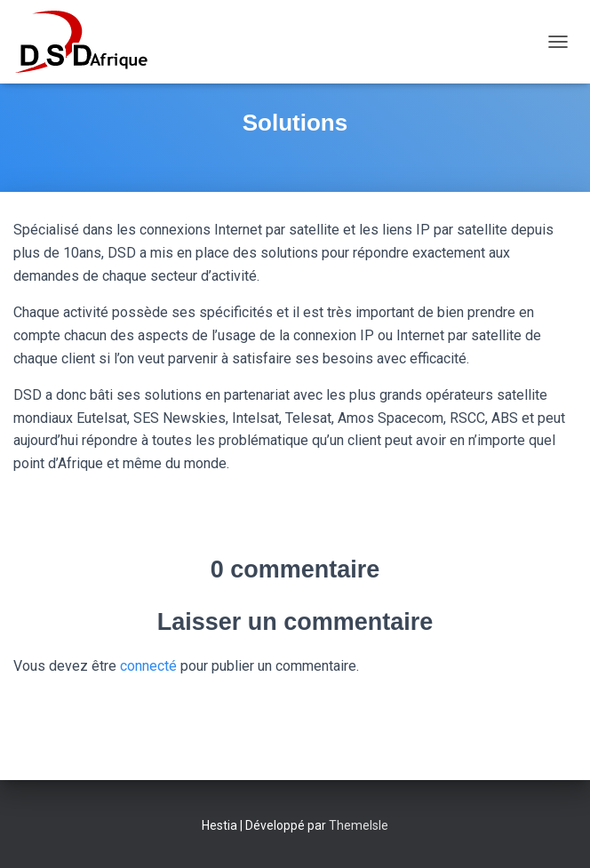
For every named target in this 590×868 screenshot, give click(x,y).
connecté (148, 666)
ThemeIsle (359, 825)
